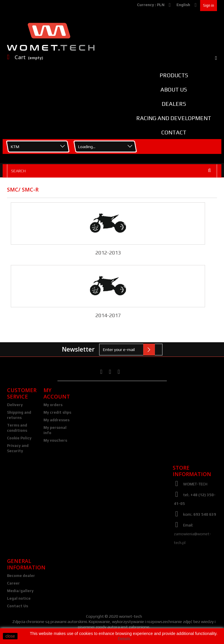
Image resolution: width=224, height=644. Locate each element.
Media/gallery (20, 591)
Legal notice (19, 598)
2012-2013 (108, 253)
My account (57, 393)
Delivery (15, 405)
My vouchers (55, 440)
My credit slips (57, 412)
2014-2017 (108, 315)
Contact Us (17, 606)
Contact (174, 132)
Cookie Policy (19, 438)
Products (174, 75)
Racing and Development (174, 118)
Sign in (209, 5)
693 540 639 (205, 514)
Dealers (174, 104)
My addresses (56, 420)
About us (174, 90)
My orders (53, 405)
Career (13, 583)
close (10, 636)
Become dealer (21, 576)
